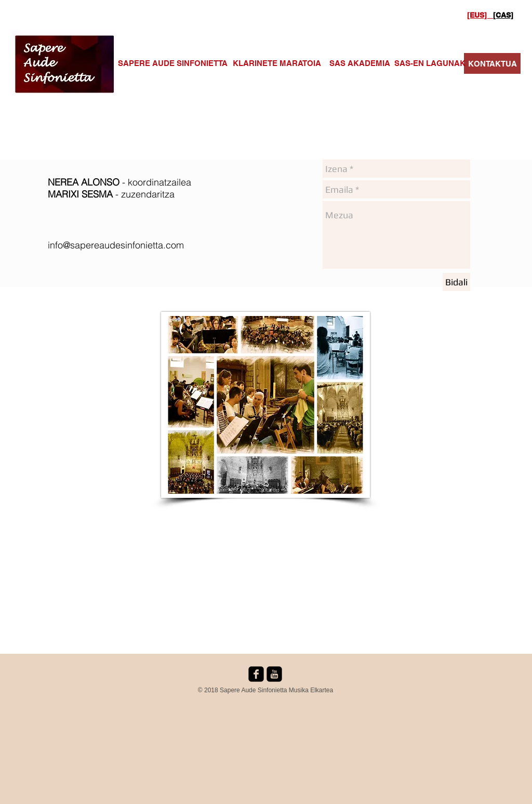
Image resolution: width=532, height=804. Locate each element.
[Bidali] (456, 282)
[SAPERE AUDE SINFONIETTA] (172, 63)
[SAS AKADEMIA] (360, 63)
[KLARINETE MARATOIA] (277, 63)
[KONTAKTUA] (492, 63)
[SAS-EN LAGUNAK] (430, 63)
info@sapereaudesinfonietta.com (116, 245)
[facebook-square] (256, 674)
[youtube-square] (274, 674)
